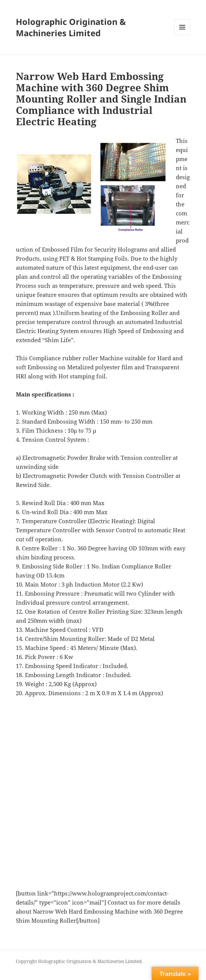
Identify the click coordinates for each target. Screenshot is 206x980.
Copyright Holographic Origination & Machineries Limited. (79, 961)
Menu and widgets (182, 35)
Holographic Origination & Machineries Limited (71, 27)
